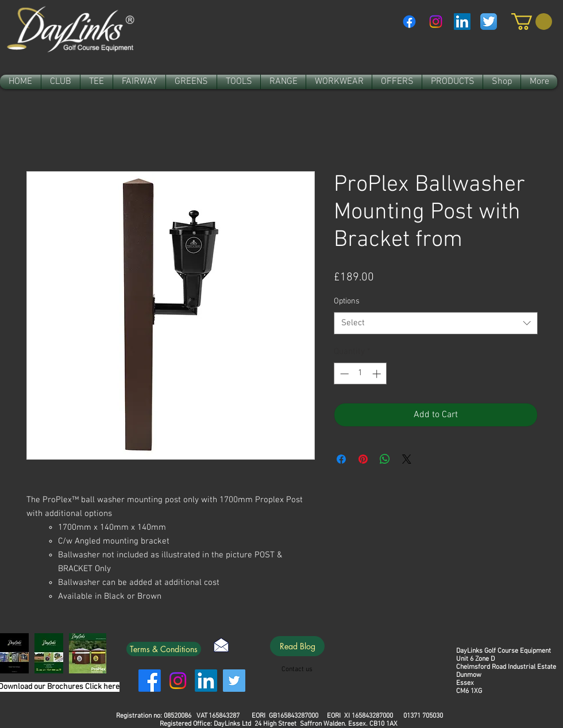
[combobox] (436, 323)
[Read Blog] (297, 646)
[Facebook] (409, 22)
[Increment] (378, 374)
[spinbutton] (360, 374)
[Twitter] (234, 681)
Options (347, 301)
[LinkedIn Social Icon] (462, 22)
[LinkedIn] (206, 681)
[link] (532, 22)
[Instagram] (436, 22)
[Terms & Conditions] (164, 649)
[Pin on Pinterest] (363, 459)
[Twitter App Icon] (489, 22)
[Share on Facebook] (341, 459)
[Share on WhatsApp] (385, 459)
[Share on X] (407, 459)
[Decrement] (343, 374)
